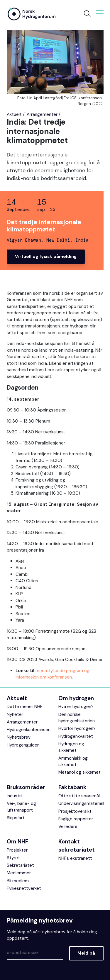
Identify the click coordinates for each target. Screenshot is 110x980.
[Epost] (35, 953)
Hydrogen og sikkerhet (71, 747)
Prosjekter (17, 850)
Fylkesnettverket (24, 888)
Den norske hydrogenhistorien (77, 718)
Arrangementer (42, 114)
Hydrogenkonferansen (29, 730)
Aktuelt (14, 114)
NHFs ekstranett (75, 858)
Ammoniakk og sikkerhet (73, 762)
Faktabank (72, 787)
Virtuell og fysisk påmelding (46, 257)
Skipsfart (16, 818)
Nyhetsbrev (19, 737)
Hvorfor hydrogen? (77, 728)
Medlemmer (19, 873)
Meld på (86, 953)
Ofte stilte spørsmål (79, 796)
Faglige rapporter (76, 819)
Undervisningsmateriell (81, 803)
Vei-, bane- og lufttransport (21, 807)
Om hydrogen (76, 698)
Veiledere (68, 826)
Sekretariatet (20, 865)
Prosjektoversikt (75, 811)
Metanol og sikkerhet (79, 772)
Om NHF (17, 842)
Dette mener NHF (25, 707)
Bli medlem (18, 881)
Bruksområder (26, 787)
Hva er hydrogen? (76, 707)
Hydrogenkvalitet (76, 736)
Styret (13, 858)
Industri (14, 796)
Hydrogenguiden (23, 745)
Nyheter (15, 714)
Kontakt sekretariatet (77, 846)
